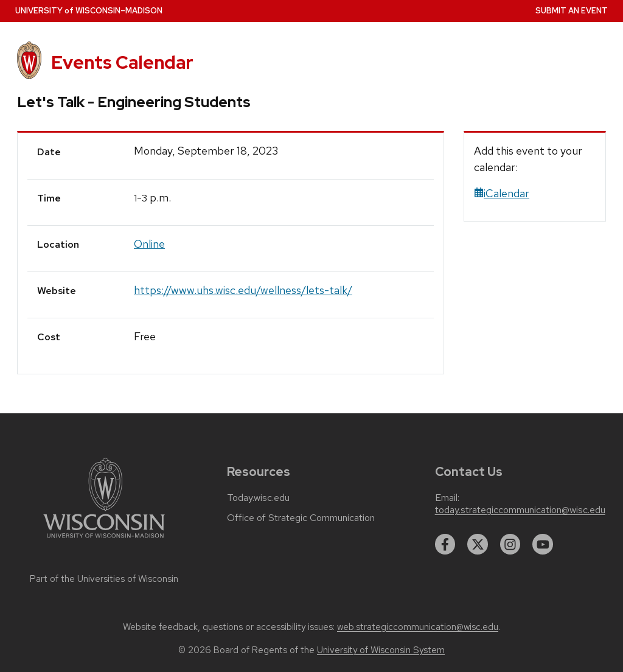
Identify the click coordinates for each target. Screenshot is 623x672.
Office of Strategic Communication (301, 518)
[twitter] (478, 544)
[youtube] (543, 544)
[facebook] (445, 544)
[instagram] (510, 544)
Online (149, 244)
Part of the (104, 579)
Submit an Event (572, 11)
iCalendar (502, 193)
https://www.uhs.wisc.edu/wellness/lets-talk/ (243, 290)
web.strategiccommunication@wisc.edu (418, 627)
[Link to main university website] (104, 540)
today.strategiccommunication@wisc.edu (520, 510)
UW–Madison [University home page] (89, 11)
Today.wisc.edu (258, 498)
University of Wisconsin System (381, 650)
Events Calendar (122, 62)
